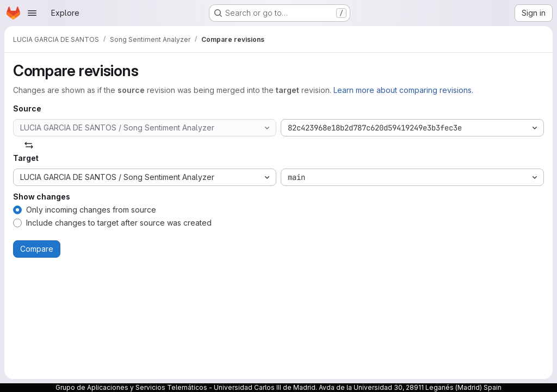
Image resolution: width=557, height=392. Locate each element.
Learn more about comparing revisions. (403, 90)
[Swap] (29, 145)
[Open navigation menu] (32, 13)
